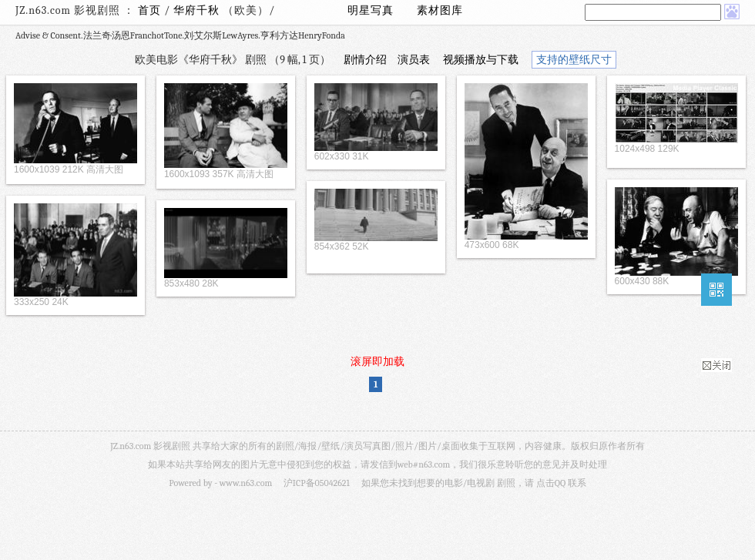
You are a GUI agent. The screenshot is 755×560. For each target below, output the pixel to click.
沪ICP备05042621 (317, 483)
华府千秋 (198, 10)
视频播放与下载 (481, 60)
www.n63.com (246, 483)
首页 (149, 10)
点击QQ (551, 483)
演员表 (414, 60)
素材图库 (440, 10)
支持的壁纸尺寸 (574, 60)
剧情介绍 (365, 60)
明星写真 (371, 10)
